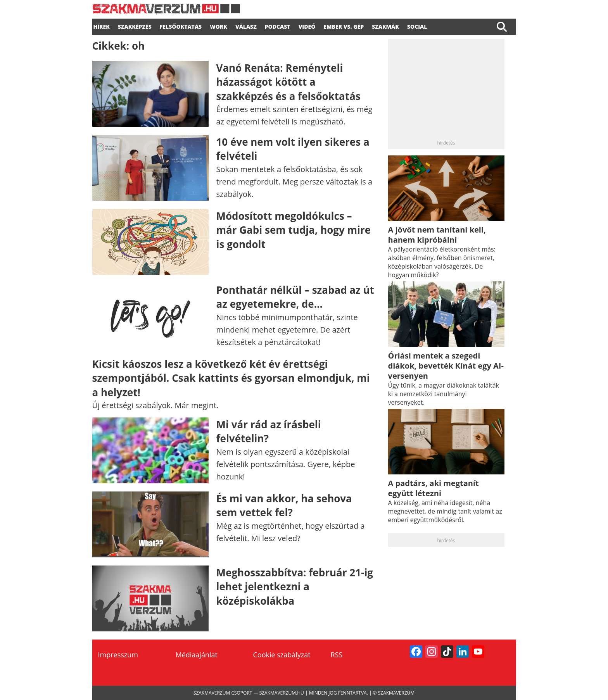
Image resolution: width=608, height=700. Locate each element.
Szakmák (385, 26)
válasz (246, 26)
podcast (278, 26)
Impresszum (118, 655)
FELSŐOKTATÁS (181, 26)
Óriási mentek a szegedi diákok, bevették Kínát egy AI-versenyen (446, 366)
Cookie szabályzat (282, 655)
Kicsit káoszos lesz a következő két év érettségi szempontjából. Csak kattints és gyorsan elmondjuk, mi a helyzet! (231, 378)
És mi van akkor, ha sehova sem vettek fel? (284, 505)
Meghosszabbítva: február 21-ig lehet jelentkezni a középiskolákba (295, 587)
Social (417, 26)
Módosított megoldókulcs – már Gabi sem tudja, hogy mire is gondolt (294, 230)
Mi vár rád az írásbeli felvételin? (269, 431)
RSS (337, 655)
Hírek (102, 26)
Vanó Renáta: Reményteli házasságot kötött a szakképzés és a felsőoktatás (288, 82)
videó (307, 26)
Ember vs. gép (344, 26)
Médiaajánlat (197, 655)
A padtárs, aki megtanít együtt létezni (434, 488)
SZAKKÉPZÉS (135, 26)
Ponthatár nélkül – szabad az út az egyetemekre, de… (295, 297)
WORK (218, 26)
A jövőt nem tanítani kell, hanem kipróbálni (437, 235)
